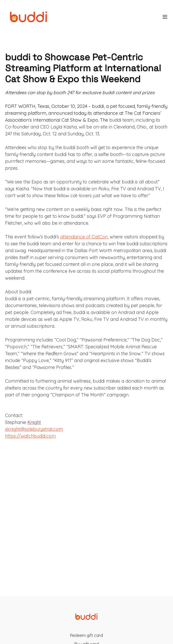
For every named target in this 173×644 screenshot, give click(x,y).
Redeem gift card (86, 635)
